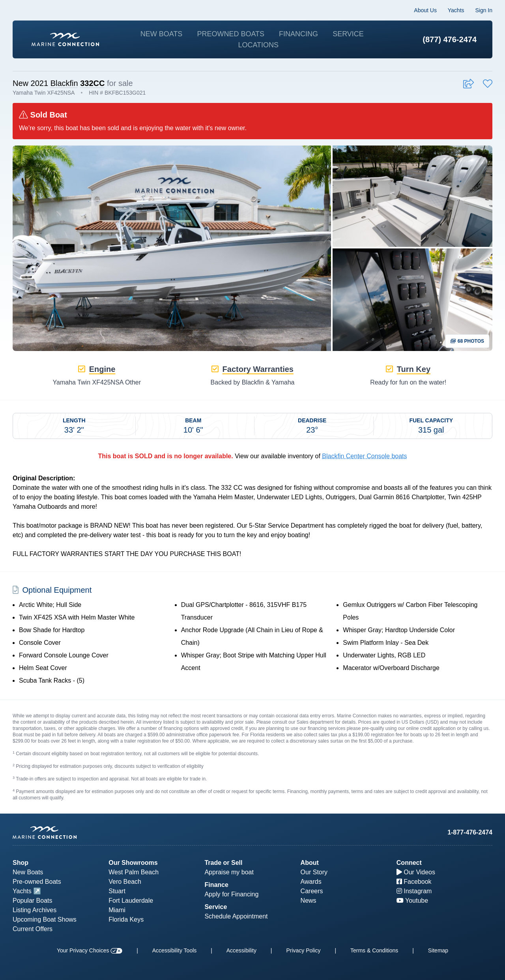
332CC (92, 83)
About (310, 863)
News (309, 901)
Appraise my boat (229, 872)
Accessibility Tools (175, 950)
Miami (117, 910)
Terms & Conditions (374, 950)
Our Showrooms (133, 863)
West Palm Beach (134, 872)
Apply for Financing (231, 894)
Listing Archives (35, 910)
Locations (258, 45)
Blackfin (64, 83)
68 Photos (467, 341)
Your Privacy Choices (90, 950)
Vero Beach (125, 882)
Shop (21, 863)
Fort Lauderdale (131, 901)
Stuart (117, 891)
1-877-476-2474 (470, 832)
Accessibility (241, 950)
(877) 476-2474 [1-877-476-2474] (450, 39)
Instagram (414, 891)
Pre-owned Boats (37, 882)
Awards (311, 882)
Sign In (484, 10)
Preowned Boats (231, 34)
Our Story (314, 872)
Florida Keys (126, 919)
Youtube (412, 901)
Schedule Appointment (236, 916)
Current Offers (33, 929)
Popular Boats (33, 901)
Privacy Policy (303, 950)
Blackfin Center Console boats (364, 456)
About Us (425, 10)
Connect (409, 863)
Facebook (414, 882)
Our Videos (416, 872)
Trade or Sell (223, 863)
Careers (312, 891)
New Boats (162, 34)
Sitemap (438, 950)
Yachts (456, 10)
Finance (216, 885)
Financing (298, 34)
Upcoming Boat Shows (45, 919)
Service (348, 34)
